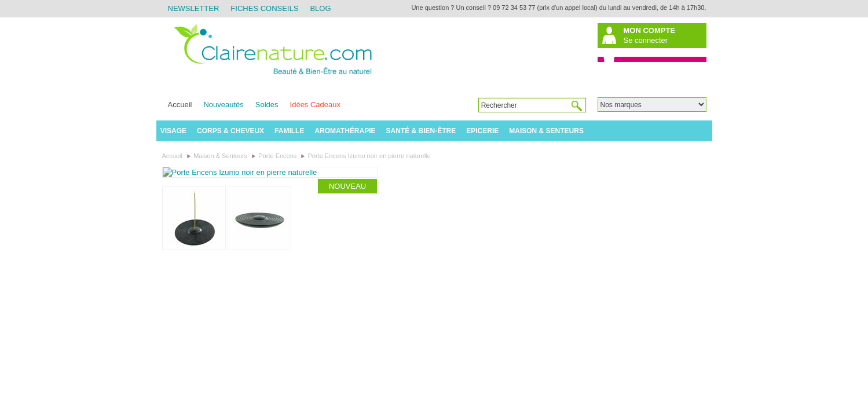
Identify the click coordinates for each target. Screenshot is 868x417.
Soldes (267, 105)
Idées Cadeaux (315, 105)
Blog (320, 8)
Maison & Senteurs (546, 131)
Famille (289, 131)
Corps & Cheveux (230, 131)
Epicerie (482, 131)
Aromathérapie (345, 131)
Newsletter (194, 8)
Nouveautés (223, 105)
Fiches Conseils (264, 8)
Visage (173, 131)
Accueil (180, 105)
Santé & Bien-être (421, 131)
